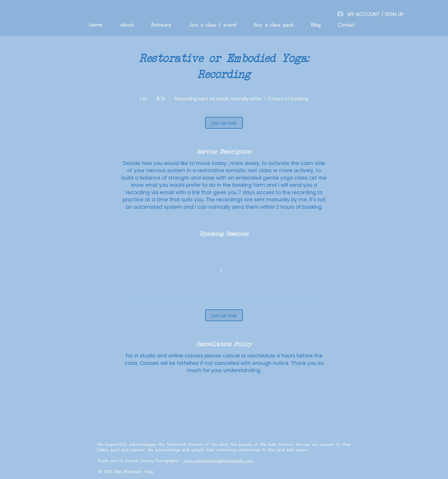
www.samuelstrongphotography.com (217, 461)
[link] (224, 123)
